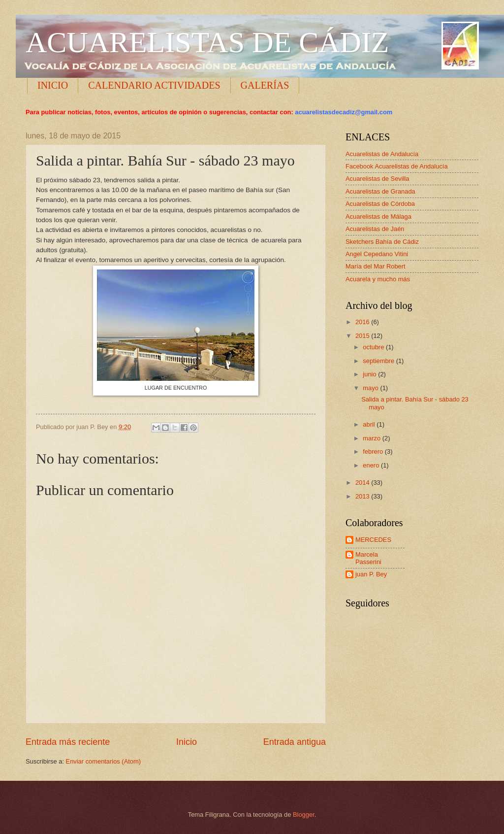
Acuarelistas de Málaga (378, 217)
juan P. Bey (371, 574)
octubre (374, 347)
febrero (374, 451)
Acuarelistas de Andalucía (382, 154)
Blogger (304, 815)
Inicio (187, 742)
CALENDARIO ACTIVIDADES (154, 85)
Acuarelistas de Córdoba (380, 204)
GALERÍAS (265, 85)
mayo (371, 388)
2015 (363, 336)
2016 (363, 322)
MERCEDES (373, 540)
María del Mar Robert (376, 266)
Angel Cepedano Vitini (377, 254)
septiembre (379, 361)
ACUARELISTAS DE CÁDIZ (207, 42)
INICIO (53, 85)
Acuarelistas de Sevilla (378, 179)
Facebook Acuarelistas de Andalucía (397, 166)
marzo (372, 438)
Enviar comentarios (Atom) (103, 761)
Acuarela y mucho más (378, 279)
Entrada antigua (295, 742)
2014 (363, 483)
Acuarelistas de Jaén (375, 229)
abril (370, 424)
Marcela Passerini (368, 558)
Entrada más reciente (68, 742)
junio (370, 374)
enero (372, 465)
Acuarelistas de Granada (380, 191)
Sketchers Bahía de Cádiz (382, 242)
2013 (363, 496)
